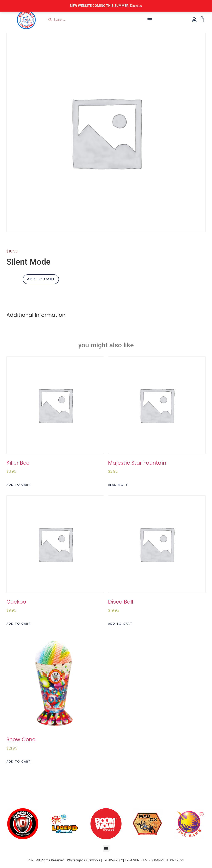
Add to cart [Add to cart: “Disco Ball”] (120, 624)
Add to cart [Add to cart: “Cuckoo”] (19, 624)
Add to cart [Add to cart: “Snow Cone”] (19, 762)
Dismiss (136, 6)
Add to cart (41, 279)
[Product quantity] (13, 279)
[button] (150, 20)
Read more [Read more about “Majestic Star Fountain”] (118, 485)
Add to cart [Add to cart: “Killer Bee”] (19, 485)
